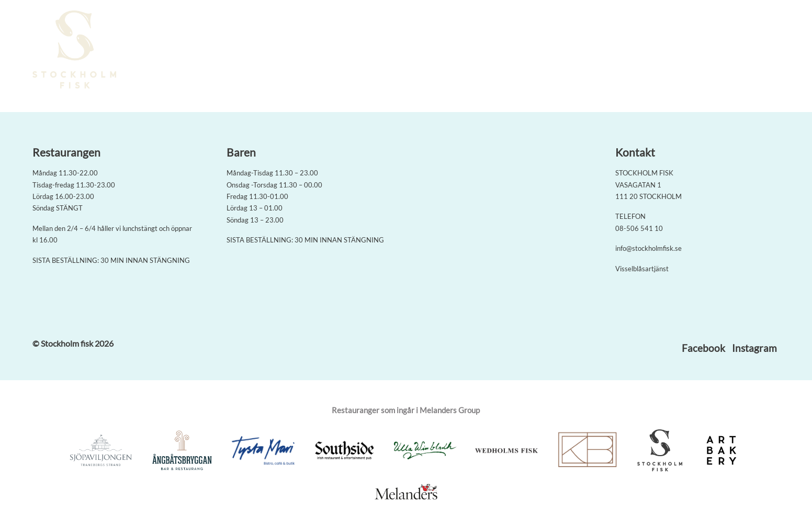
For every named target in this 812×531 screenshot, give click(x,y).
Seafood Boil (490, 51)
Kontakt (692, 51)
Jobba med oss (747, 51)
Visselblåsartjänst (642, 269)
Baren (571, 51)
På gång (648, 51)
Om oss (607, 51)
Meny (537, 51)
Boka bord (433, 51)
